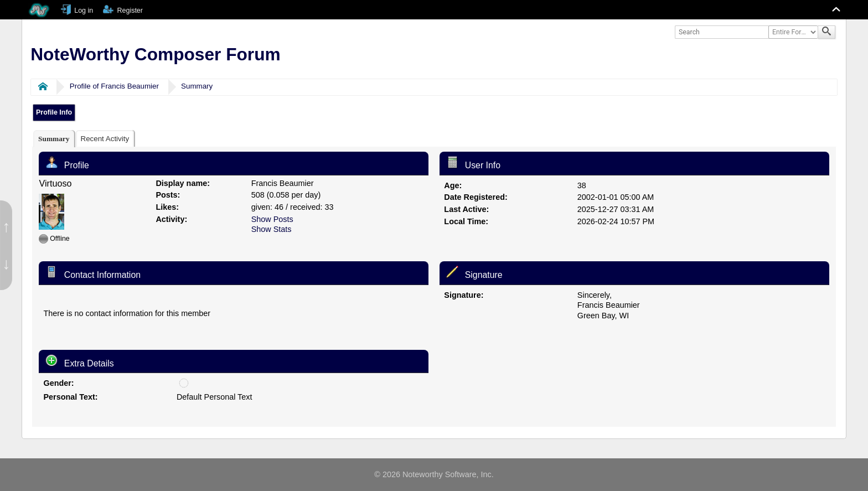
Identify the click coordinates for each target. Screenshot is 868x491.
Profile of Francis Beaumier (114, 86)
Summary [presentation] (54, 139)
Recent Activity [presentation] (105, 139)
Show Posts (272, 219)
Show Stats (272, 229)
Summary (197, 86)
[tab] (54, 139)
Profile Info (54, 112)
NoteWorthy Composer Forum (155, 54)
